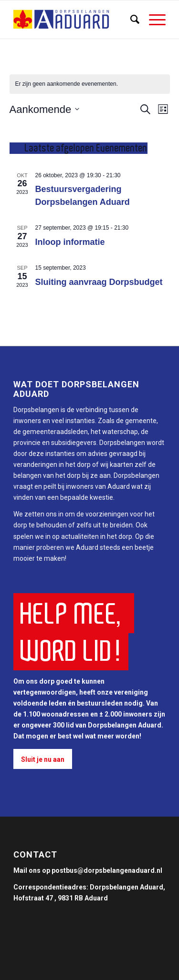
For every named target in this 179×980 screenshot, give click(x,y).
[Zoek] (130, 20)
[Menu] (153, 20)
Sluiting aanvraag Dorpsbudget (99, 282)
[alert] (90, 84)
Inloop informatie (70, 242)
